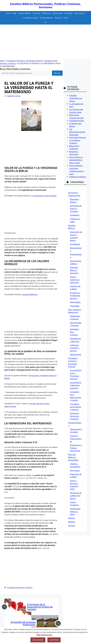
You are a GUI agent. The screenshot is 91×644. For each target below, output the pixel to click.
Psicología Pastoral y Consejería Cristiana (78, 140)
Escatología (75, 244)
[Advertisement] (45, 43)
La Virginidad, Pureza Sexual (44, 196)
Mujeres (72, 522)
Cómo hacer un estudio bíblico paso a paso (76, 160)
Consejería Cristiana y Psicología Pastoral (24, 61)
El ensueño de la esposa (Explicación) (23, 623)
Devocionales (58, 13)
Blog (14, 13)
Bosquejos (69, 13)
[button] (46, 22)
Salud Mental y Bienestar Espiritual (76, 385)
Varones (72, 525)
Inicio (2, 61)
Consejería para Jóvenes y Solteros (20, 588)
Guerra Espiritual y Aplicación (75, 280)
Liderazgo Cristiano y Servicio (75, 348)
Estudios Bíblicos (24, 13)
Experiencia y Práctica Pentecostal (76, 448)
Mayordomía (76, 354)
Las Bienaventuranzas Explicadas (77, 132)
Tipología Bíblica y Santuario (74, 270)
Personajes (75, 470)
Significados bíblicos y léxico (75, 511)
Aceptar (54, 640)
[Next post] (58, 623)
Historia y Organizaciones (76, 439)
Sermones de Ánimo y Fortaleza (76, 209)
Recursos (58, 18)
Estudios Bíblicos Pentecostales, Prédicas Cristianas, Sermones (46, 5)
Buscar (57, 73)
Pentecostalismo (46, 18)
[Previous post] (4, 607)
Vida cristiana (80, 13)
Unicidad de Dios (77, 121)
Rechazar (38, 640)
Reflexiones (47, 13)
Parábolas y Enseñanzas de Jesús (75, 296)
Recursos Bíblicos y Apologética (73, 457)
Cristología (75, 306)
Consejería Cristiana (31, 18)
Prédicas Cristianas (78, 177)
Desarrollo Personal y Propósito (75, 416)
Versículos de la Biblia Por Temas (76, 496)
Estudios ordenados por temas (76, 98)
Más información (44, 635)
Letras (66, 18)
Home (9, 13)
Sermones (36, 13)
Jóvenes (71, 518)
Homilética (75, 215)
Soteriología (75, 302)
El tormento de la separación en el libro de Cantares (40, 607)
